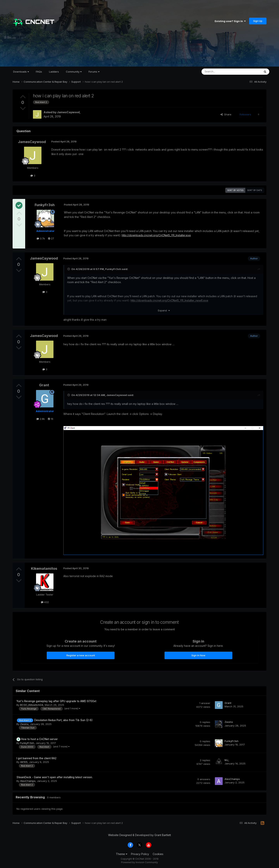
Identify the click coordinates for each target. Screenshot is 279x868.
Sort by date (255, 190)
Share (226, 114)
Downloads (21, 72)
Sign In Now (198, 655)
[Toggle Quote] (69, 269)
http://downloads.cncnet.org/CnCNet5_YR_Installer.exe (156, 235)
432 (45, 602)
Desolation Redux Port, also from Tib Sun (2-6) (63, 720)
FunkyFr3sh (45, 205)
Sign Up (258, 21)
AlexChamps (28, 781)
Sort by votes (235, 190)
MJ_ (227, 760)
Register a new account (81, 655)
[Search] (221, 72)
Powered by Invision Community (139, 862)
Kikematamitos (44, 569)
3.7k (41, 238)
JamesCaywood (68, 112)
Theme (122, 854)
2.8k (41, 419)
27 (51, 238)
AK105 (24, 762)
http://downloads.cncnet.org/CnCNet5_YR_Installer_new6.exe (169, 300)
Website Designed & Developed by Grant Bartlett (139, 835)
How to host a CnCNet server (39, 739)
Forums (94, 72)
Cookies (158, 854)
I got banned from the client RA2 (36, 758)
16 (51, 419)
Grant (44, 385)
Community (74, 72)
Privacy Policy (140, 854)
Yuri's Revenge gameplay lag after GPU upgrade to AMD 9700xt (56, 701)
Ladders (54, 72)
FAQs (39, 72)
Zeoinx (24, 724)
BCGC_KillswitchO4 (32, 705)
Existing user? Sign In (230, 21)
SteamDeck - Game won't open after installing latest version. (55, 777)
